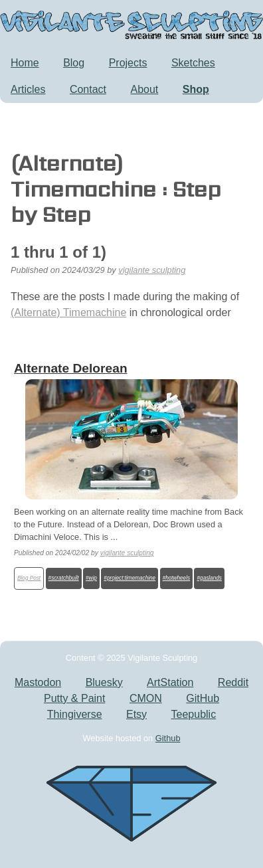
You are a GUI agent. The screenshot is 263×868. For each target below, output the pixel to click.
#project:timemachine (130, 578)
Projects (128, 63)
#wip (91, 578)
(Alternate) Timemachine (68, 312)
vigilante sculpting (152, 270)
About (145, 89)
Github (168, 738)
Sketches (193, 63)
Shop (196, 89)
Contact (88, 89)
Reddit (233, 682)
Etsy (136, 714)
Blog (74, 63)
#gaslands (210, 578)
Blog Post (29, 578)
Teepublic (194, 714)
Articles (28, 89)
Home (25, 63)
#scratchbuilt (64, 578)
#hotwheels (176, 578)
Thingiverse (75, 714)
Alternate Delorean (71, 368)
